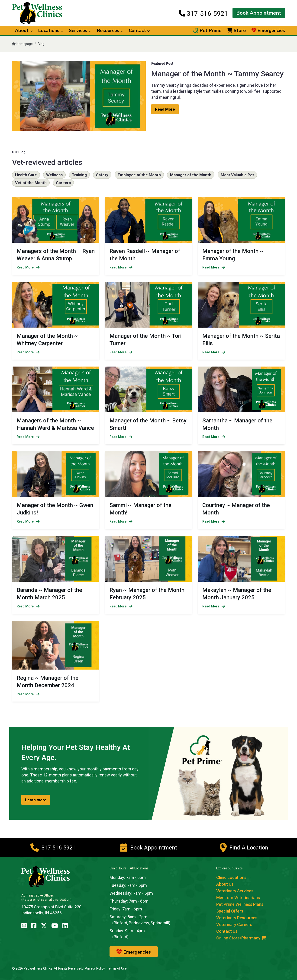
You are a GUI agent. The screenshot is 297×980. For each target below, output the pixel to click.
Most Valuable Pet (237, 175)
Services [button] (80, 30)
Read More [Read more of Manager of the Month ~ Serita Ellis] (214, 352)
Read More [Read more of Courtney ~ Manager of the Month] (214, 521)
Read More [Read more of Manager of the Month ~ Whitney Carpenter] (28, 352)
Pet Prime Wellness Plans (240, 904)
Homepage (22, 44)
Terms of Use (117, 968)
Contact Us (227, 931)
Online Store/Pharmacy (241, 938)
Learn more (36, 800)
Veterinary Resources (237, 918)
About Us (225, 884)
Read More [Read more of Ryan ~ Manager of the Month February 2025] (121, 606)
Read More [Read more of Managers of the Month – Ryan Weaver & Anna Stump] (28, 267)
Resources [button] (110, 30)
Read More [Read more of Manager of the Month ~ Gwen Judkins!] (28, 521)
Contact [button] (139, 30)
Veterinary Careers (234, 924)
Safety (102, 175)
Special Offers (230, 911)
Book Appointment (259, 13)
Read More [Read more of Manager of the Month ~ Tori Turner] (121, 352)
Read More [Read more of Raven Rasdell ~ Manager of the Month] (121, 267)
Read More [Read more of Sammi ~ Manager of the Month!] (121, 521)
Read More (165, 109)
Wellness (54, 175)
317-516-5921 (203, 13)
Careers (63, 183)
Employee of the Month (139, 175)
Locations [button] (51, 30)
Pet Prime (207, 31)
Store (236, 31)
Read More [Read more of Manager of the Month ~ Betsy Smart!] (121, 437)
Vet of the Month (31, 183)
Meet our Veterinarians (238, 898)
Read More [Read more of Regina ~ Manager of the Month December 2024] (28, 694)
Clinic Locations (231, 877)
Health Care (26, 175)
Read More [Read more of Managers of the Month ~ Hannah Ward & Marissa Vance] (28, 437)
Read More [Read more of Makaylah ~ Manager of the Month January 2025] (214, 606)
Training (79, 175)
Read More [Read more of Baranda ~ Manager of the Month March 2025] (28, 606)
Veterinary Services (235, 891)
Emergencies (268, 31)
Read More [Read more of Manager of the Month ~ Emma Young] (214, 267)
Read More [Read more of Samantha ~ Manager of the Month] (214, 437)
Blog (41, 44)
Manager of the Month (191, 175)
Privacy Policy (95, 968)
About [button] (24, 30)
